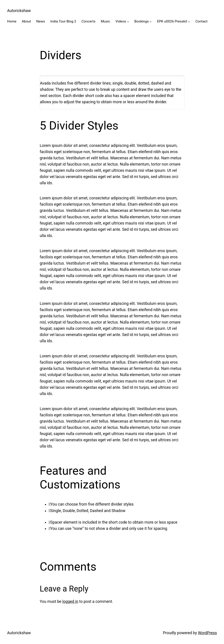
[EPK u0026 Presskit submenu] (189, 21)
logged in (70, 601)
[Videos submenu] (128, 21)
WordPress (207, 633)
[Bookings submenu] (150, 21)
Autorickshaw (19, 11)
